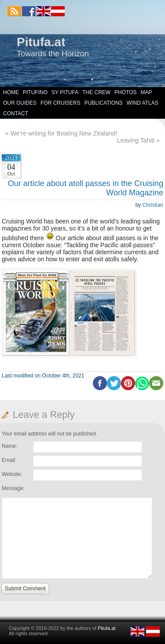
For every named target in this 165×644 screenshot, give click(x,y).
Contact (16, 113)
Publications (104, 103)
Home (11, 92)
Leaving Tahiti (136, 140)
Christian (153, 205)
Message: (13, 488)
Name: (9, 446)
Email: (9, 460)
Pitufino (35, 92)
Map (147, 92)
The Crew (96, 92)
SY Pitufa (65, 92)
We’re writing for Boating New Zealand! (64, 133)
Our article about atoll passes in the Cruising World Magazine (86, 188)
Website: (12, 474)
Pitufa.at (41, 42)
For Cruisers (60, 103)
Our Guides (20, 103)
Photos (125, 92)
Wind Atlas (143, 103)
